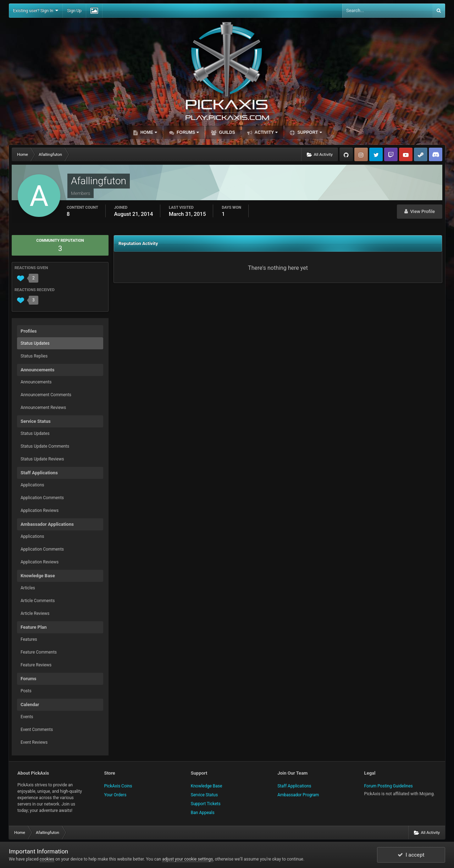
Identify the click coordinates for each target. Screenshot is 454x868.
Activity (266, 132)
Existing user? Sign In (36, 10)
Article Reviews (35, 613)
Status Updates (35, 343)
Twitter (376, 154)
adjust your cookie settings (187, 859)
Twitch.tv (391, 154)
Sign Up (74, 11)
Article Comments (38, 601)
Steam (421, 154)
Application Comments (42, 498)
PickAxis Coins (118, 786)
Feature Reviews (36, 665)
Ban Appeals (203, 813)
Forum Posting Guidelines (389, 786)
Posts (26, 691)
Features (29, 639)
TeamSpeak (436, 154)
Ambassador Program (298, 795)
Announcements (36, 382)
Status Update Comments (45, 446)
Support (309, 132)
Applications (32, 485)
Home (148, 132)
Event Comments (37, 730)
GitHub (346, 154)
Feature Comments (39, 652)
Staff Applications (294, 786)
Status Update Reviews (42, 459)
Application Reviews (40, 511)
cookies (47, 859)
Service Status (204, 795)
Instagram (361, 154)
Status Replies (34, 356)
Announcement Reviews (43, 408)
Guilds (226, 132)
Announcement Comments (46, 395)
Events (27, 717)
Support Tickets (206, 804)
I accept (411, 855)
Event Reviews (34, 742)
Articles (28, 588)
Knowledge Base (207, 786)
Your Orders (115, 795)
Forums (187, 132)
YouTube (406, 154)
